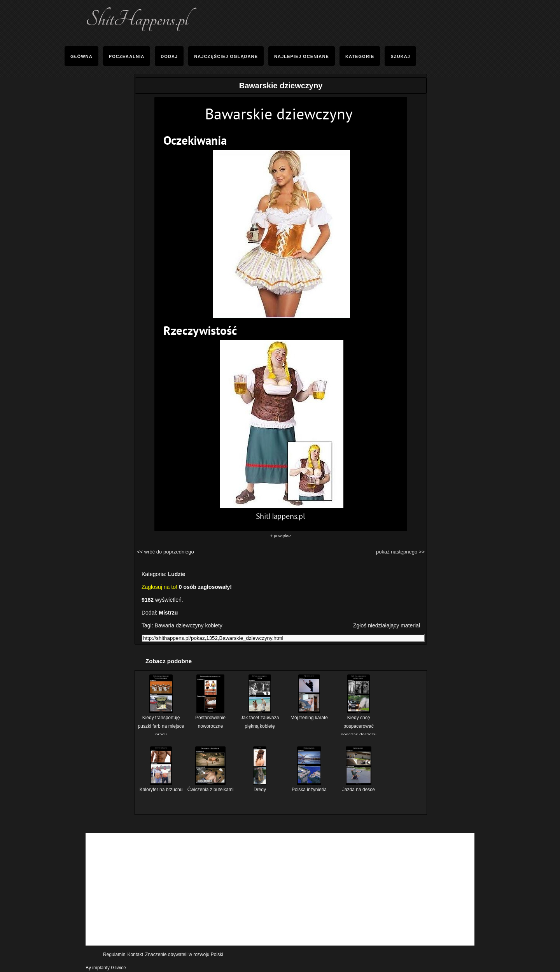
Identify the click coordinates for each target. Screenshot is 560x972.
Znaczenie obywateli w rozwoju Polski (184, 954)
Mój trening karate (309, 715)
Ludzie (177, 574)
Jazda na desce (359, 787)
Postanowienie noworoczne (210, 719)
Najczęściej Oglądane (226, 56)
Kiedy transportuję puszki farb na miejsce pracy (161, 723)
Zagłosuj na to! (159, 587)
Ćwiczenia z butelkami (211, 787)
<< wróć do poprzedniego (165, 552)
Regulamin (114, 954)
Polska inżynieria (309, 787)
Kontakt (135, 954)
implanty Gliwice (109, 968)
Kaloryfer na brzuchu (161, 787)
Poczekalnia (127, 56)
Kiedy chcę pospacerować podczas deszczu (359, 723)
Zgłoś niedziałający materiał (387, 625)
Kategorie (360, 56)
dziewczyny (190, 625)
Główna (81, 56)
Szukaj (400, 56)
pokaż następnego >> (400, 552)
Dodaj (169, 56)
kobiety (213, 625)
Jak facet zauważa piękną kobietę (260, 719)
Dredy (260, 787)
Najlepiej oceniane (302, 56)
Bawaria (164, 625)
